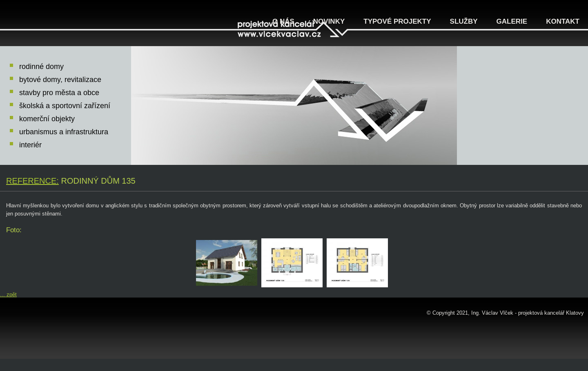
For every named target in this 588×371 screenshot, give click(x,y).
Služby (464, 21)
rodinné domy (41, 67)
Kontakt (563, 21)
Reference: (32, 181)
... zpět (8, 294)
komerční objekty (47, 119)
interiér (30, 145)
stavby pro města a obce (59, 93)
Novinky (329, 21)
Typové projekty (397, 21)
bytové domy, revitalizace (60, 80)
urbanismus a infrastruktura (64, 132)
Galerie (512, 21)
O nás (283, 21)
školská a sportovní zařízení (65, 106)
